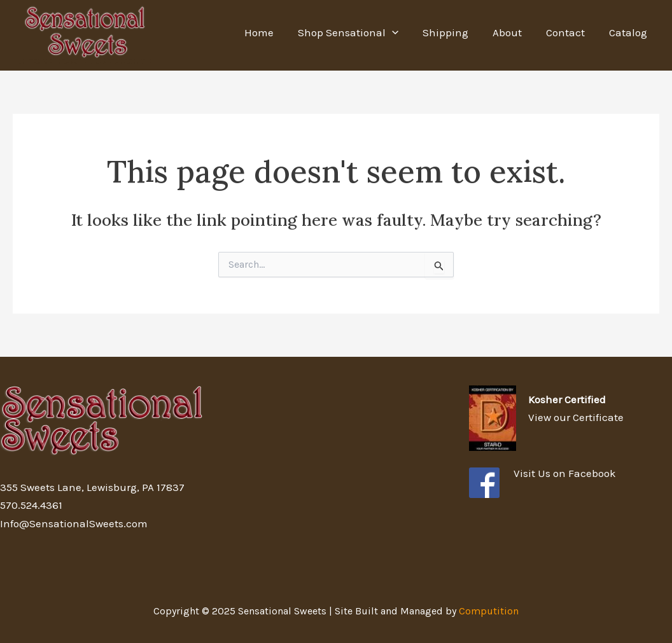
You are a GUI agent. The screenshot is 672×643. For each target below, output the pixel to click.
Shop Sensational (360, 32)
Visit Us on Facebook (565, 473)
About (514, 32)
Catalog (629, 32)
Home (273, 32)
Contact (569, 32)
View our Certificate (576, 417)
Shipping (454, 32)
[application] (403, 32)
